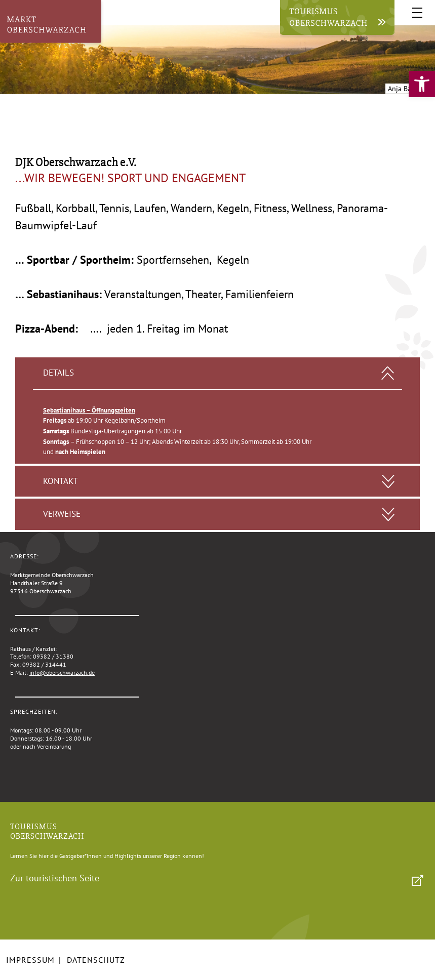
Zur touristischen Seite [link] (55, 878)
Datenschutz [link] (96, 960)
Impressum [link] (30, 960)
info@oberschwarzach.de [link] (62, 672)
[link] (422, 84)
